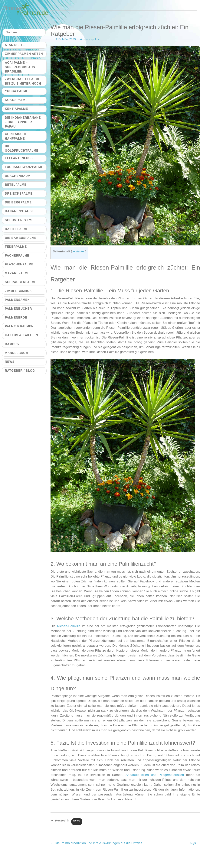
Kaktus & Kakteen (21, 335)
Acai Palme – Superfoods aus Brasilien (20, 67)
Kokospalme (16, 100)
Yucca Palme (17, 91)
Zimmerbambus (18, 291)
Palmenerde (16, 317)
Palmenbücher (18, 309)
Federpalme (16, 247)
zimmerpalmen (92, 39)
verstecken (79, 251)
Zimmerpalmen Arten (24, 54)
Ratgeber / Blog (20, 371)
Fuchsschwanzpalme (24, 167)
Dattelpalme (17, 229)
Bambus (12, 344)
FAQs (194, 843)
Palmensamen (17, 300)
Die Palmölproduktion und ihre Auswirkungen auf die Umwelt (96, 843)
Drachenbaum (18, 176)
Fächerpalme (17, 256)
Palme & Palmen (19, 326)
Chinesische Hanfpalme (16, 136)
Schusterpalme (19, 220)
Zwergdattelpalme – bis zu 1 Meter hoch (24, 81)
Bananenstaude (19, 211)
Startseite (15, 45)
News (77, 821)
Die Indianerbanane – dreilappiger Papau (23, 122)
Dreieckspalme (19, 194)
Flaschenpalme (19, 264)
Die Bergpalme (18, 202)
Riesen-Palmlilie (69, 626)
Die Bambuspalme (21, 238)
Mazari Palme (17, 273)
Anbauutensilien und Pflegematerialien (155, 775)
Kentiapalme (16, 109)
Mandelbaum (16, 353)
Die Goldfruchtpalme (22, 148)
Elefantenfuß (19, 158)
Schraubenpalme (21, 282)
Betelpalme (16, 185)
